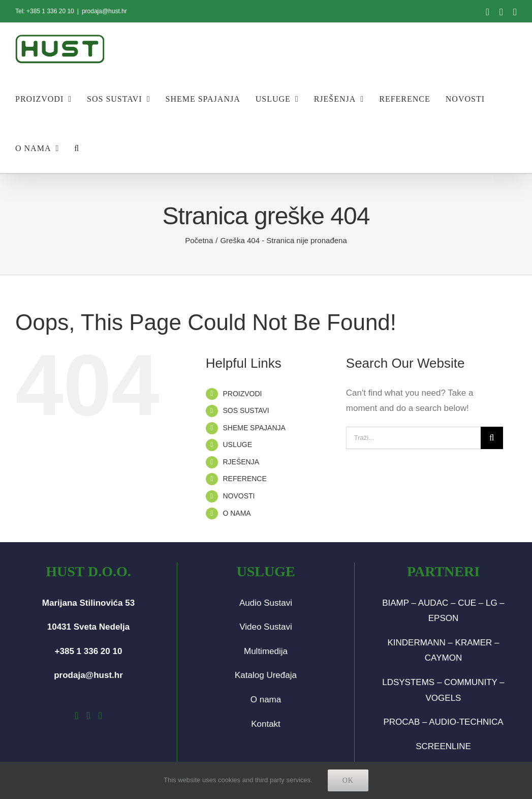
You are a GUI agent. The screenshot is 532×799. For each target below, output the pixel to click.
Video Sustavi (266, 627)
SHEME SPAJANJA (254, 428)
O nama (266, 700)
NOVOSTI (239, 496)
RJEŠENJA (241, 462)
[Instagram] (88, 716)
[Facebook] (76, 716)
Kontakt (266, 724)
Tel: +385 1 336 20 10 (45, 11)
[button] (77, 148)
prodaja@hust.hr (104, 11)
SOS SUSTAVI (246, 410)
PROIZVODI (242, 394)
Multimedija (266, 651)
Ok (348, 780)
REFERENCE (244, 479)
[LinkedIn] (100, 716)
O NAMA (237, 513)
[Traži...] (413, 438)
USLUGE (237, 445)
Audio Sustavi (266, 603)
